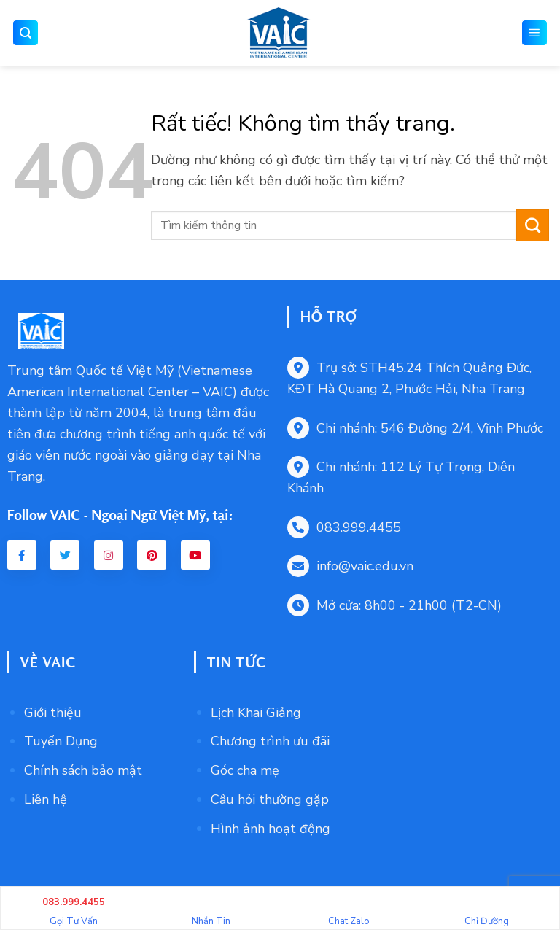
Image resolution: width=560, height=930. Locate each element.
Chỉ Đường (487, 910)
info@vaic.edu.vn (350, 566)
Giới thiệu (53, 713)
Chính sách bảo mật (83, 770)
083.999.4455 (344, 527)
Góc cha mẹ (245, 770)
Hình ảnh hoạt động (271, 829)
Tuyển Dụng (61, 741)
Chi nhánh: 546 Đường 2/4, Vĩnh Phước (415, 428)
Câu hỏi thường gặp (270, 799)
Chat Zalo (349, 910)
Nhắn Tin (211, 910)
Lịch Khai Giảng (256, 713)
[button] (26, 33)
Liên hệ (46, 799)
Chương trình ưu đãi (270, 741)
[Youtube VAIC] (195, 555)
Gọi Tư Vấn (73, 910)
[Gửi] (533, 225)
